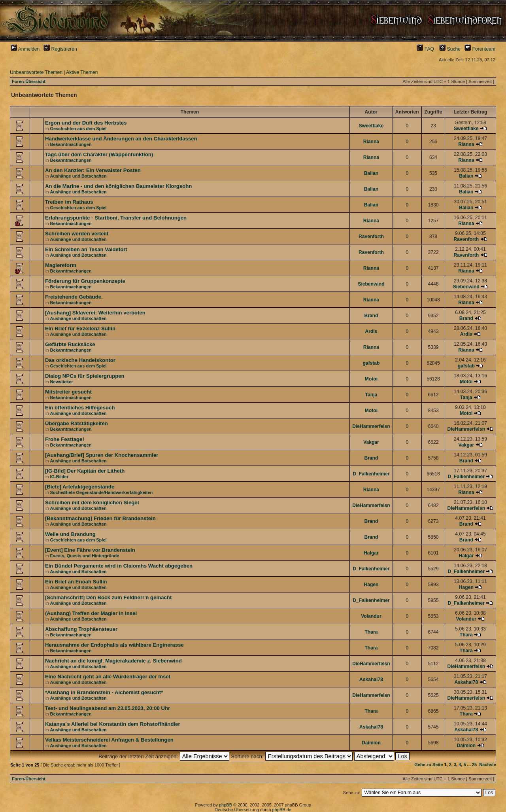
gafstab (371, 363)
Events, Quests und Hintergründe (85, 556)
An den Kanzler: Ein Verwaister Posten (93, 170)
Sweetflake (371, 126)
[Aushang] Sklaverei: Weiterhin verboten (95, 313)
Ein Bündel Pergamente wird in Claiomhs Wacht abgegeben (119, 566)
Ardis (371, 331)
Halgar (371, 553)
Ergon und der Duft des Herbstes (86, 123)
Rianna (371, 142)
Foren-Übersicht (29, 81)
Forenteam (480, 49)
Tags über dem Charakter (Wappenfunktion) (99, 154)
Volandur (371, 616)
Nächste (488, 765)
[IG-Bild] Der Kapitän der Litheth (85, 471)
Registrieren (60, 49)
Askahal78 (371, 680)
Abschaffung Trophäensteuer (81, 629)
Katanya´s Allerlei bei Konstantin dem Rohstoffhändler (113, 724)
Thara (371, 632)
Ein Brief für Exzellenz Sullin (80, 328)
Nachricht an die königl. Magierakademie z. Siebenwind (113, 661)
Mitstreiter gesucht (68, 392)
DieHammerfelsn (371, 426)
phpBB (226, 805)
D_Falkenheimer (371, 474)
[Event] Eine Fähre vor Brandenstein (90, 550)
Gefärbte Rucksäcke (70, 344)
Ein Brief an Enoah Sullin (76, 582)
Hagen (371, 585)
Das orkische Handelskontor (80, 360)
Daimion (371, 743)
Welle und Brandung (70, 534)
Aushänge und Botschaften (78, 176)
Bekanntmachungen (71, 144)
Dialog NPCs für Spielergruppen (85, 376)
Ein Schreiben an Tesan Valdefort (86, 249)
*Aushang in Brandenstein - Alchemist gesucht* (104, 692)
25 (474, 765)
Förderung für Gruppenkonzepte (85, 281)
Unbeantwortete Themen (36, 72)
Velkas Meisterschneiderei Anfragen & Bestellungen (109, 740)
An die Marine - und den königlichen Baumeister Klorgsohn (119, 186)
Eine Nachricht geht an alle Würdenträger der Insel (108, 677)
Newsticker (62, 382)
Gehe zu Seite (429, 765)
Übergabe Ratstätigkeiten (76, 423)
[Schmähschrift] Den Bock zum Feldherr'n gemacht (108, 597)
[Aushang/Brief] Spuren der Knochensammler (102, 455)
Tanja (371, 395)
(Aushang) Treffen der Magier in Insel (91, 613)
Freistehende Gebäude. (74, 297)
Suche (450, 49)
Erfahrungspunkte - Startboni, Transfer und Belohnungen (116, 218)
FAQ (425, 49)
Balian (371, 173)
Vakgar (371, 442)
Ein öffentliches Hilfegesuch (80, 408)
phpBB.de (282, 810)
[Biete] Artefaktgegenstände (80, 487)
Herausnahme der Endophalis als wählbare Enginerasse (114, 645)
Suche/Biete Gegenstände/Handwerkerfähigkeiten (102, 492)
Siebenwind (371, 284)
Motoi (371, 379)
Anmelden (25, 49)
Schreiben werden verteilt (77, 234)
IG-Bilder (59, 477)
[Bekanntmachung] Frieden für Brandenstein (100, 518)
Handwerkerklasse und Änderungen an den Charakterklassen (121, 139)
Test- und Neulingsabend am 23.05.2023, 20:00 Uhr (108, 708)
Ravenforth (371, 237)
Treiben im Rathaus (69, 202)
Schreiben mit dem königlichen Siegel (92, 503)
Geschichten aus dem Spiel (78, 129)
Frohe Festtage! (65, 439)
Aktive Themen (82, 72)
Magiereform (61, 265)
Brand (371, 316)
